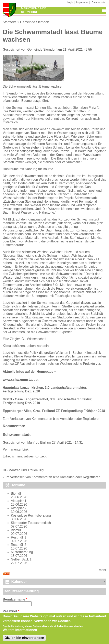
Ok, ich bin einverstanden (24, 639)
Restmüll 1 (19, 537)
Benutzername (15, 599)
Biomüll (16, 494)
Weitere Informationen (20, 631)
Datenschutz (99, 2)
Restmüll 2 (19, 545)
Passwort (11, 611)
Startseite (10, 22)
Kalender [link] (19, 582)
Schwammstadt (17, 435)
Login (70, 2)
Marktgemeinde (34, 8)
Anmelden (67, 419)
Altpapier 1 (19, 501)
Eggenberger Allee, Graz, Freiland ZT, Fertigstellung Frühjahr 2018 (54, 411)
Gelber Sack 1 (21, 559)
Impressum (82, 2)
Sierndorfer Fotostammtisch (31, 523)
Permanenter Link (15, 449)
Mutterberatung (22, 552)
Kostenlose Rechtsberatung (31, 515)
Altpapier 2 (19, 508)
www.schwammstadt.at (20, 380)
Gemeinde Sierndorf (35, 22)
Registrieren (92, 419)
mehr (102, 570)
